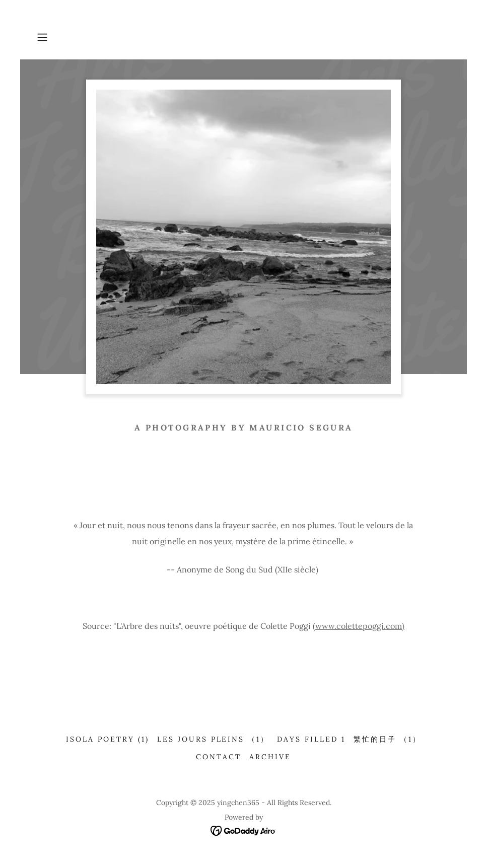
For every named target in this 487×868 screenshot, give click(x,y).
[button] (64, 37)
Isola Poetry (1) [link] (108, 739)
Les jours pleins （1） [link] (213, 739)
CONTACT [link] (219, 757)
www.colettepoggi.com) (360, 626)
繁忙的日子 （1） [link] (387, 739)
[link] (243, 830)
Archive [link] (270, 757)
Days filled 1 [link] (311, 739)
